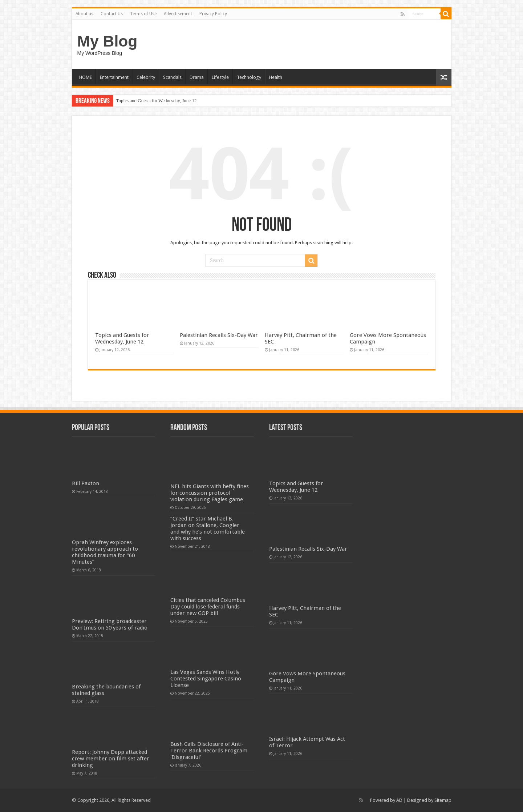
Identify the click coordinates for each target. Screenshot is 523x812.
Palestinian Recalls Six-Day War (219, 335)
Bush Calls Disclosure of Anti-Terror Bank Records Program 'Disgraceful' (209, 751)
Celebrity (146, 77)
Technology (249, 77)
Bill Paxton (86, 483)
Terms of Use (143, 14)
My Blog (108, 41)
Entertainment (114, 77)
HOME (86, 77)
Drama (197, 77)
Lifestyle (220, 77)
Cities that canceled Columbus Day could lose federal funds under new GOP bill (208, 607)
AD (399, 800)
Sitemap (443, 800)
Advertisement (178, 14)
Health (276, 77)
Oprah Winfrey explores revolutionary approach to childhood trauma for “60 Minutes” (105, 552)
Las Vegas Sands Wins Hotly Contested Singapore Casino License (206, 679)
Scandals (172, 77)
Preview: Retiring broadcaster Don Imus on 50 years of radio (110, 624)
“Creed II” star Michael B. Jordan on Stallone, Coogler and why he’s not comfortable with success (208, 528)
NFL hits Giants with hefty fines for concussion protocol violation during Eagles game (210, 493)
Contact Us (112, 14)
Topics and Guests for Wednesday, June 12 (157, 101)
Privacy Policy (213, 14)
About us (84, 14)
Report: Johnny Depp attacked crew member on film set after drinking (111, 759)
